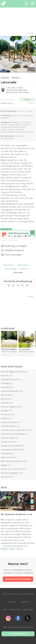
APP (4, 594)
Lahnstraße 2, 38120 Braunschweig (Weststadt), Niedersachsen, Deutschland (18, 90)
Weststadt (24, 269)
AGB (5, 610)
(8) (27, 434)
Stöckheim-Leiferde (9, 422)
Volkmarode (6, 453)
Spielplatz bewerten (7, 103)
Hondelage (5, 383)
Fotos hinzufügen (13, 255)
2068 (21, 236)
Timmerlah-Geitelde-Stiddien (13, 434)
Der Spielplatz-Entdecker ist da (16, 514)
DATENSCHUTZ (15, 610)
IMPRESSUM (28, 610)
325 (11, 236)
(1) (27, 372)
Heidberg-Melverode (9, 379)
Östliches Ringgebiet (9, 407)
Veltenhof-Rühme (8, 438)
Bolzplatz (16, 78)
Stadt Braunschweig (18, 233)
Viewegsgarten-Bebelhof (11, 449)
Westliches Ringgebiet (10, 473)
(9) (17, 438)
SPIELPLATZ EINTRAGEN (18, 579)
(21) (19, 422)
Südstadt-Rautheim (9, 426)
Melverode (5, 399)
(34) (25, 461)
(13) (20, 379)
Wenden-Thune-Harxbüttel (12, 469)
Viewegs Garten (7, 442)
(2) (16, 442)
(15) (10, 375)
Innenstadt (5, 387)
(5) (11, 383)
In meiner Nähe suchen (18, 634)
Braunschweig (11, 269)
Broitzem (5, 375)
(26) (29, 430)
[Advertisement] (19, 310)
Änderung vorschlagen (16, 246)
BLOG (19, 594)
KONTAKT (11, 602)
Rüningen (5, 411)
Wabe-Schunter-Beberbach (12, 461)
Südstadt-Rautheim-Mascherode (14, 430)
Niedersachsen (23, 265)
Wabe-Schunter (7, 457)
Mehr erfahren (16, 549)
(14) (12, 387)
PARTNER (25, 602)
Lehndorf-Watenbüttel (10, 391)
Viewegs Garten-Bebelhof (11, 446)
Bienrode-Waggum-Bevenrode (13, 372)
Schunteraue (6, 414)
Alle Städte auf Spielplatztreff (18, 627)
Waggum (4, 465)
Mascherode (6, 395)
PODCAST (11, 594)
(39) (21, 473)
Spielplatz (5, 78)
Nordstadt (5, 403)
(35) (21, 391)
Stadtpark (5, 418)
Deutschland (9, 265)
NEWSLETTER (28, 594)
